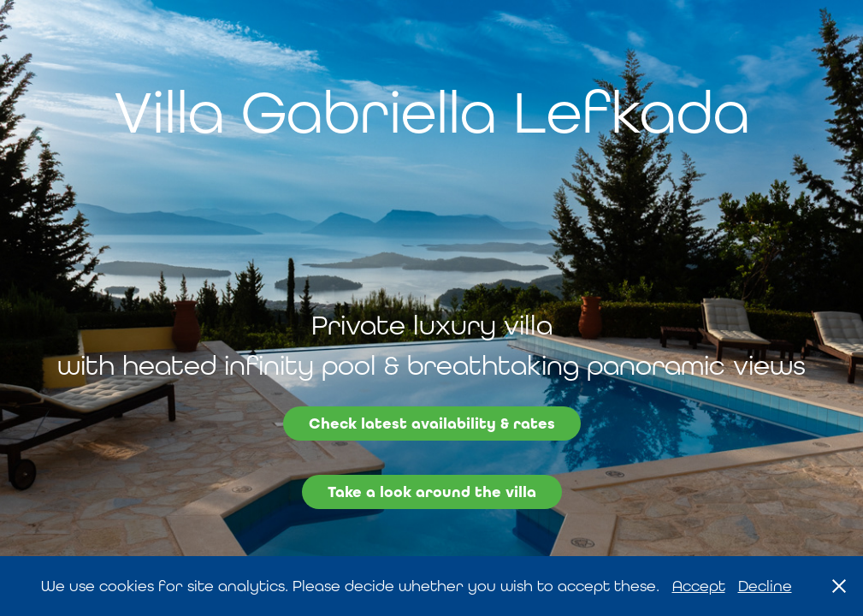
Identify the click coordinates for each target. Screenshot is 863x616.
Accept (699, 586)
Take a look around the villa (432, 492)
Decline (765, 586)
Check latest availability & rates (432, 423)
